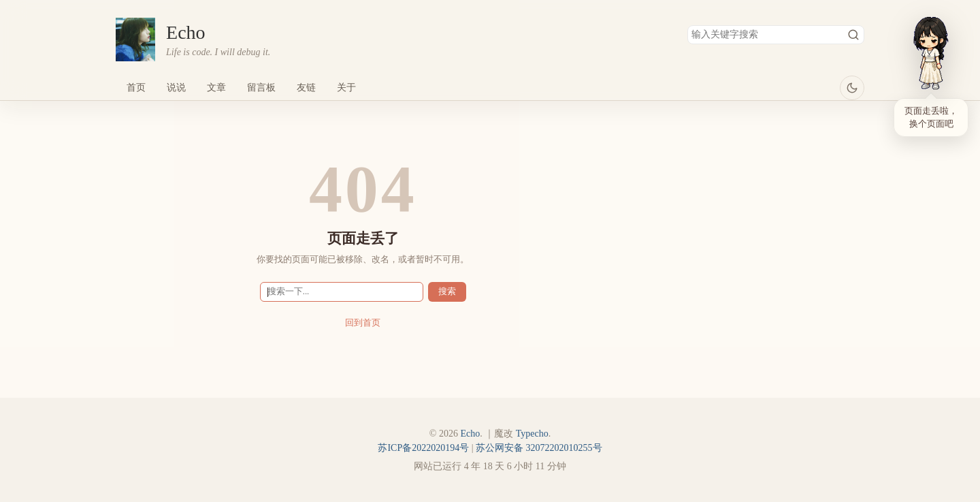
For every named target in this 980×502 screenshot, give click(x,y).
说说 (176, 88)
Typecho (532, 434)
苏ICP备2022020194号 (423, 448)
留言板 (261, 88)
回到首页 (363, 323)
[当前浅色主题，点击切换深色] (852, 88)
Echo (186, 32)
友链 (306, 88)
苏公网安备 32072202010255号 (539, 448)
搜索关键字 (687, 25)
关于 (346, 88)
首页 (136, 88)
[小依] (931, 53)
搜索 (853, 35)
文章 (216, 88)
